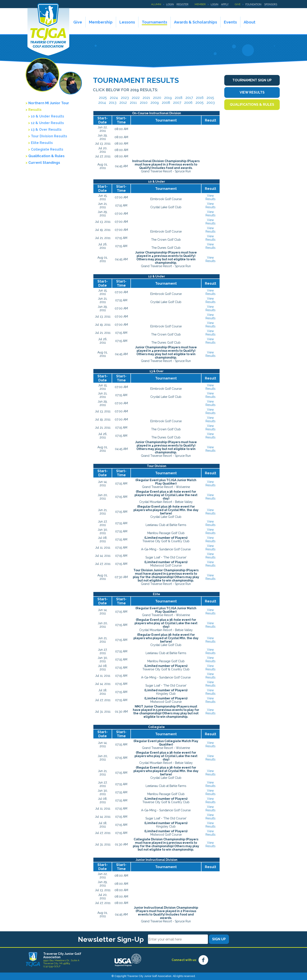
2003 (211, 103)
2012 (123, 103)
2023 (125, 98)
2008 (166, 103)
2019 (168, 98)
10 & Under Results (48, 116)
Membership (101, 22)
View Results (211, 197)
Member (200, 4)
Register (182, 4)
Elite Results (42, 143)
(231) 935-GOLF (52, 966)
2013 (113, 103)
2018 (179, 98)
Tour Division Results (49, 136)
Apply (225, 4)
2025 (103, 98)
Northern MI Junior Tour (49, 103)
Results (35, 110)
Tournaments (154, 22)
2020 (157, 98)
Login (170, 4)
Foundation (253, 4)
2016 (200, 98)
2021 (146, 98)
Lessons (127, 22)
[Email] (178, 939)
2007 (177, 103)
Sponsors (271, 4)
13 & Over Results (46, 130)
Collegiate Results (47, 149)
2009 (155, 103)
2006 (188, 103)
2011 (133, 103)
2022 (136, 98)
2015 (210, 98)
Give (238, 4)
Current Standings (44, 163)
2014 (102, 103)
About (250, 22)
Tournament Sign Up (252, 80)
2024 (114, 98)
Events (230, 22)
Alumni (156, 4)
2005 (200, 103)
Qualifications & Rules (252, 105)
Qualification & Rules (46, 156)
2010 (144, 103)
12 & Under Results (47, 123)
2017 (189, 98)
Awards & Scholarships (195, 22)
